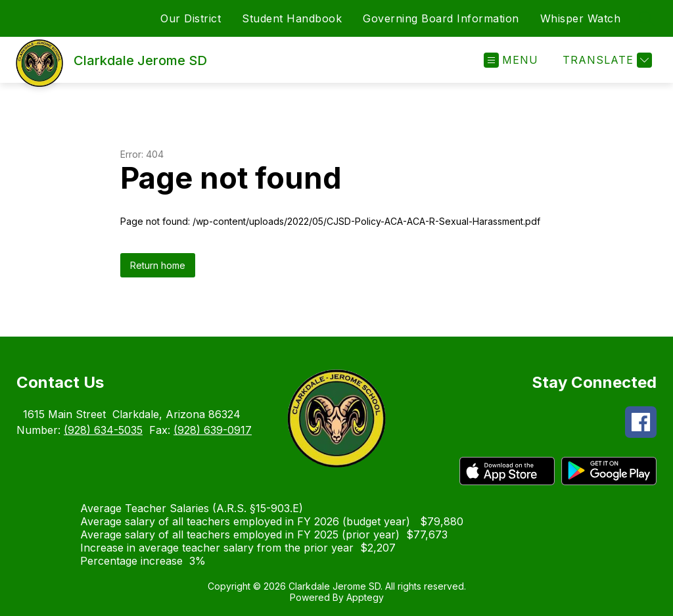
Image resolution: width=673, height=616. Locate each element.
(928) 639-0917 (213, 430)
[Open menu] (511, 60)
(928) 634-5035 (103, 430)
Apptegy (365, 597)
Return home (158, 265)
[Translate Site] (606, 60)
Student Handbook (292, 18)
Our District (191, 18)
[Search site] (647, 18)
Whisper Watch (581, 18)
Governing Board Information (441, 18)
